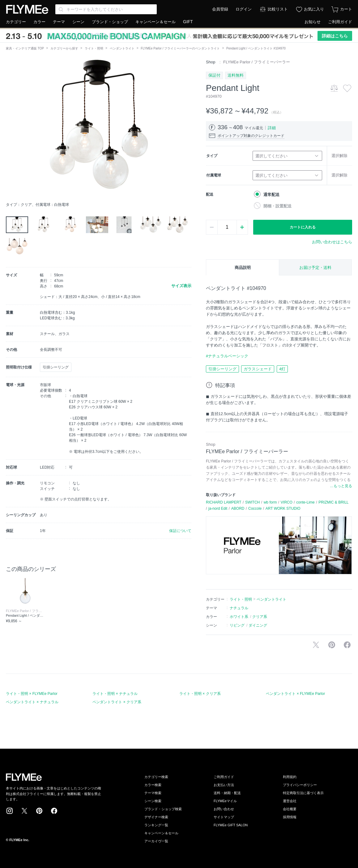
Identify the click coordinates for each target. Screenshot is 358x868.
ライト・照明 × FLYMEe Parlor (32, 694)
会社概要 (290, 809)
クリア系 (260, 617)
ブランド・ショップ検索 (163, 809)
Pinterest (39, 811)
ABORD (238, 508)
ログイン (244, 9)
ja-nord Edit (218, 508)
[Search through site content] (106, 9)
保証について (180, 531)
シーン (78, 22)
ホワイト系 (239, 617)
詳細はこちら (335, 36)
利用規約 (290, 777)
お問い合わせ (224, 809)
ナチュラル (239, 608)
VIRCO (287, 502)
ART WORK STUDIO (283, 508)
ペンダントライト (122, 48)
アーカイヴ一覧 (156, 841)
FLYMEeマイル (225, 801)
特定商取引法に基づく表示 (303, 793)
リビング (237, 625)
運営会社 (290, 801)
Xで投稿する (316, 645)
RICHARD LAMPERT (224, 502)
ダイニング (258, 625)
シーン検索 (153, 801)
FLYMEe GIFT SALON (231, 825)
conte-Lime (305, 502)
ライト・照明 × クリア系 (200, 694)
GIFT (188, 22)
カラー (39, 22)
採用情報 (290, 817)
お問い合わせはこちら (332, 242)
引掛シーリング (222, 369)
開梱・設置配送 (277, 206)
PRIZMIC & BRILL (333, 502)
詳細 (272, 128)
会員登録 (220, 9)
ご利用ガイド (340, 22)
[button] (11, 129)
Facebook (54, 811)
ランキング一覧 (156, 825)
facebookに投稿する (347, 645)
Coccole (255, 508)
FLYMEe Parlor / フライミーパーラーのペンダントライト (180, 48)
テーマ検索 (153, 793)
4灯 (282, 369)
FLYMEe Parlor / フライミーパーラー (257, 62)
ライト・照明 (94, 48)
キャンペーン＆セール (156, 22)
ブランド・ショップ (110, 22)
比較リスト (278, 9)
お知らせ (313, 22)
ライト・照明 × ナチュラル (115, 694)
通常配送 (271, 195)
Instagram (10, 811)
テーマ (59, 22)
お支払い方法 (224, 785)
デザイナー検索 (156, 817)
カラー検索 (153, 785)
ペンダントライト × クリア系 (117, 702)
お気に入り (314, 9)
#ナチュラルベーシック (227, 356)
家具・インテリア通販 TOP (25, 48)
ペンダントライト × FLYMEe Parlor (295, 694)
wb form (270, 502)
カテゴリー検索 (156, 777)
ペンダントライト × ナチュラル (32, 702)
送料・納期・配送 (227, 793)
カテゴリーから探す (64, 48)
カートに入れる (303, 227)
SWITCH (252, 502)
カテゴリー (16, 22)
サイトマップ (224, 817)
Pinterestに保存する (332, 645)
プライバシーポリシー (300, 785)
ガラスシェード (258, 369)
